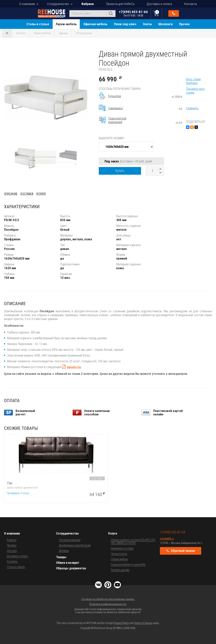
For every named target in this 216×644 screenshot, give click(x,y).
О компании (27, 4)
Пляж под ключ (125, 24)
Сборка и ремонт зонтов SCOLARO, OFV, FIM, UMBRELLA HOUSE (133, 541)
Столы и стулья (38, 24)
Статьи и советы (16, 567)
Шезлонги (165, 24)
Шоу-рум (12, 551)
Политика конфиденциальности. (108, 604)
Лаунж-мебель (66, 24)
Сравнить (192, 108)
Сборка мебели (119, 559)
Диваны (63, 33)
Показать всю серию (195, 91)
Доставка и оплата (159, 4)
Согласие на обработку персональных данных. (108, 599)
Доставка (27, 194)
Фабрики (88, 4)
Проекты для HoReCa (120, 4)
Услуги (113, 533)
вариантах (74, 367)
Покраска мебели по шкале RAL (128, 565)
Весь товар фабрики (193, 81)
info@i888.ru (167, 539)
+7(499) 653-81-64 (133, 13)
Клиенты (12, 540)
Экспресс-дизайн (120, 570)
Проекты (12, 545)
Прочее (184, 24)
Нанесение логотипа (122, 548)
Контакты (191, 4)
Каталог (21, 33)
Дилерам (64, 551)
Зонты (147, 24)
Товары (61, 557)
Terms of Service (143, 623)
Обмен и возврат (68, 563)
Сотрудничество (58, 4)
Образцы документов (71, 568)
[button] (84, 53)
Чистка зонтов (119, 554)
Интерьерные (84, 33)
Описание (11, 194)
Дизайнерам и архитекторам (75, 545)
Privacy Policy (121, 623)
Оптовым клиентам (70, 540)
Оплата (41, 194)
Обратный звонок (174, 13)
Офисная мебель (95, 24)
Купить (120, 171)
